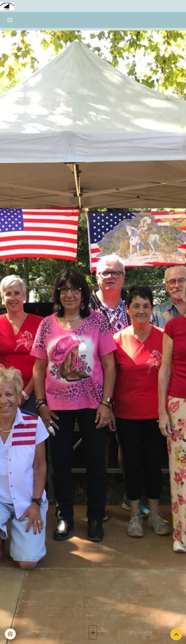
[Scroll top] (176, 634)
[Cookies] (10, 634)
